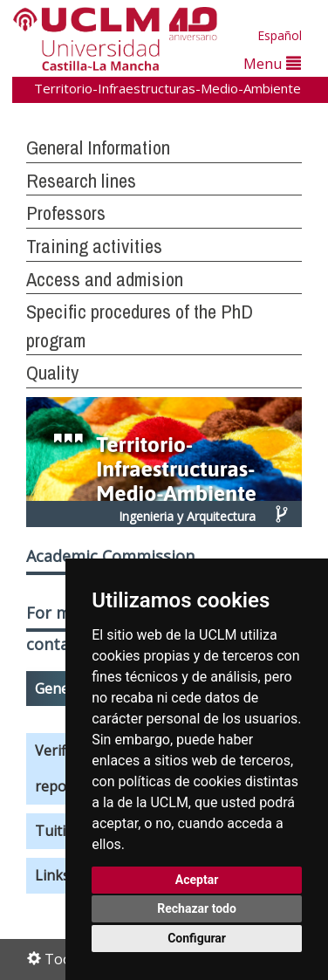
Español (280, 35)
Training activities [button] (94, 246)
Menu (272, 63)
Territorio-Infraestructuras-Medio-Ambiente (167, 88)
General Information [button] (98, 147)
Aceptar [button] (197, 880)
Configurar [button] (197, 938)
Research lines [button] (81, 181)
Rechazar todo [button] (197, 908)
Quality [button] (52, 373)
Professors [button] (66, 213)
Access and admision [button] (105, 279)
